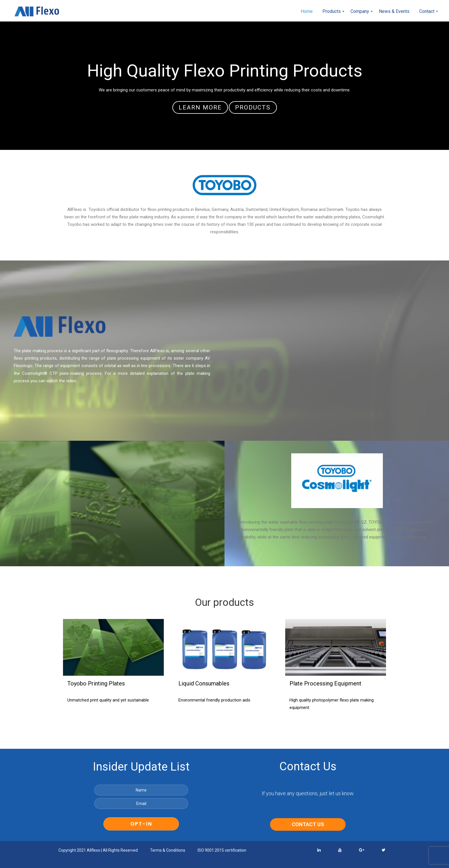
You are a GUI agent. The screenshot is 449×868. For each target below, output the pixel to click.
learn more (200, 107)
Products (253, 107)
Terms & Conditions (168, 851)
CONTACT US (308, 825)
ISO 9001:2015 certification (222, 851)
